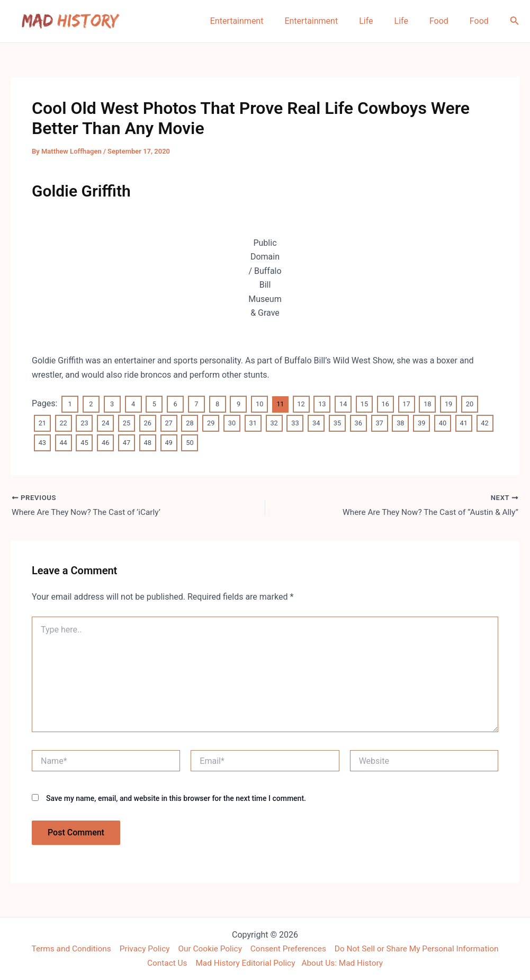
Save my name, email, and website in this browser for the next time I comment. (176, 798)
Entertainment (260, 21)
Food (445, 21)
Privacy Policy (141, 948)
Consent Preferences (289, 948)
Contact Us (164, 962)
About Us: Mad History (345, 962)
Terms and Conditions (65, 948)
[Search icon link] (515, 21)
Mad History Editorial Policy (244, 962)
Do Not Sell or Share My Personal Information (422, 948)
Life (381, 21)
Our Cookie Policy (208, 948)
